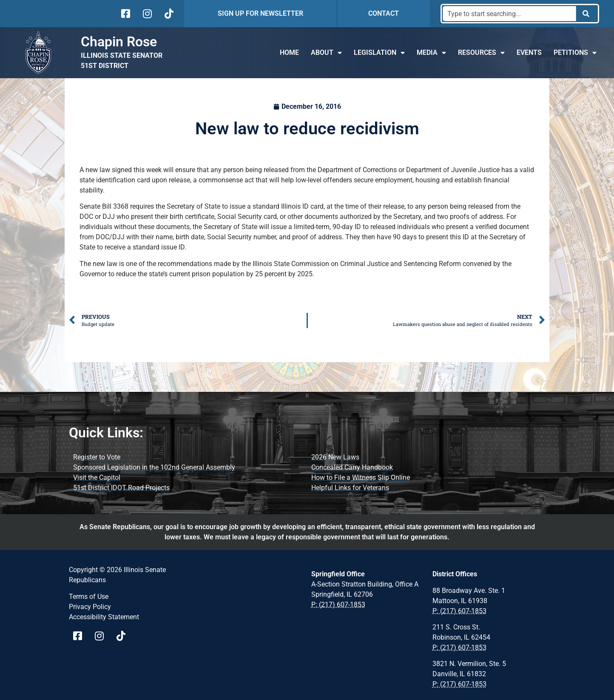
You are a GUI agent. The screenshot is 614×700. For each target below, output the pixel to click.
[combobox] (509, 14)
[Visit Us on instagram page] (102, 636)
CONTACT (384, 13)
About (326, 53)
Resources (481, 53)
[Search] (587, 14)
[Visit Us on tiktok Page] (124, 636)
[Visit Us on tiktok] (168, 14)
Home (289, 52)
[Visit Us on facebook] (125, 14)
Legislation (379, 53)
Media (431, 53)
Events (529, 52)
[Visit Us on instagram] (146, 14)
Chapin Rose (119, 42)
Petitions (575, 53)
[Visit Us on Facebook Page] (81, 636)
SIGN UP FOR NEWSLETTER (260, 13)
